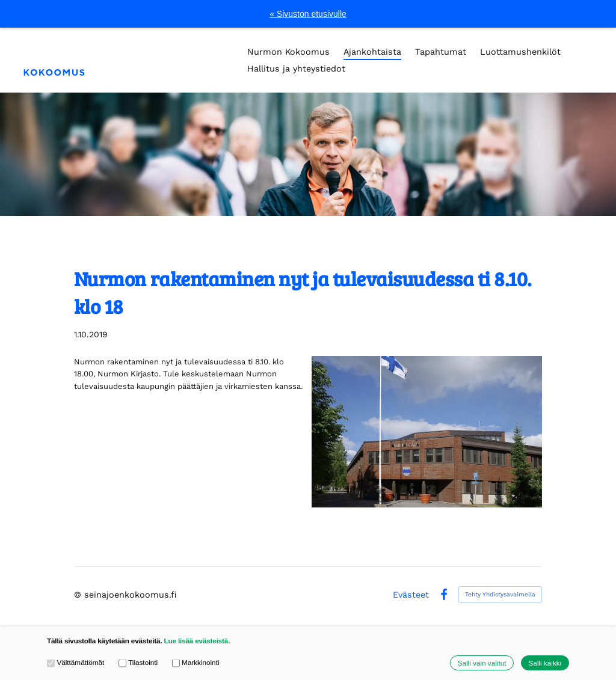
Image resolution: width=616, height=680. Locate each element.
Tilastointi (138, 663)
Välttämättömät (75, 663)
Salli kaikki (545, 663)
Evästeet (411, 595)
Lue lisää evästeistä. (197, 641)
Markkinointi (196, 663)
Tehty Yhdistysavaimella (500, 594)
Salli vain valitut (482, 663)
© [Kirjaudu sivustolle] (79, 595)
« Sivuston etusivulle (308, 14)
